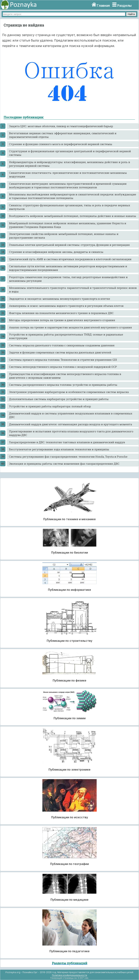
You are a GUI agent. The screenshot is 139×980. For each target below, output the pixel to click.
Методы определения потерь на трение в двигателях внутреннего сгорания (62, 320)
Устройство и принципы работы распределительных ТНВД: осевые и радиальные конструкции (66, 336)
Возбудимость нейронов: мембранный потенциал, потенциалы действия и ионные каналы (73, 216)
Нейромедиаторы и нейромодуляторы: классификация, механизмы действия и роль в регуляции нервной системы (69, 164)
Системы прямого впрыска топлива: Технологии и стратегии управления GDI (63, 360)
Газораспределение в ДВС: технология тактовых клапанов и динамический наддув (67, 442)
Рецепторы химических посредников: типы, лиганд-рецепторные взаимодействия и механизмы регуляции (68, 279)
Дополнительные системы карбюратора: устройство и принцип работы (59, 399)
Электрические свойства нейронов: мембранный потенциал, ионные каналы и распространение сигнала (64, 236)
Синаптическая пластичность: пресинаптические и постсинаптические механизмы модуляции (68, 175)
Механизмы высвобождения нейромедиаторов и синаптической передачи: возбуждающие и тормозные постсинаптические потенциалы (73, 196)
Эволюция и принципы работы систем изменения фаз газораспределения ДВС (64, 464)
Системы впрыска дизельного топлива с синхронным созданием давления (62, 345)
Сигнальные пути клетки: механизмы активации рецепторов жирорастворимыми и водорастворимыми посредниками (68, 268)
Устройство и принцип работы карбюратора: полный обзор (50, 406)
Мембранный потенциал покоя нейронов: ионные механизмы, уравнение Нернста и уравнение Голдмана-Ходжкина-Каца (68, 225)
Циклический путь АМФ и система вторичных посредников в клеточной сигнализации (70, 259)
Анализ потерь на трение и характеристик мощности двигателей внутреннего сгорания (70, 327)
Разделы (124, 6)
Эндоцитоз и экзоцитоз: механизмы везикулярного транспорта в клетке (60, 299)
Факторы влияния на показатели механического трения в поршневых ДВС (61, 313)
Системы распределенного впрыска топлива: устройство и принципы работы (63, 385)
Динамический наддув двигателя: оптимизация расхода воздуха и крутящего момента (70, 424)
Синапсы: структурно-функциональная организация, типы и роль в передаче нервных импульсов (70, 207)
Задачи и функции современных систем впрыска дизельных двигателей (60, 352)
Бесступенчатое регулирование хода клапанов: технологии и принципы (59, 449)
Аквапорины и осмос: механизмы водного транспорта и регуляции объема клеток (66, 306)
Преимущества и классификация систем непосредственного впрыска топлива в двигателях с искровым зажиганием (65, 376)
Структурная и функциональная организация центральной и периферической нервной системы (70, 153)
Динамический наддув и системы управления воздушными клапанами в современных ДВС (71, 415)
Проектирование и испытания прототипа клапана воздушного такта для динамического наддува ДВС (71, 433)
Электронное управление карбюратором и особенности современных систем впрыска (69, 392)
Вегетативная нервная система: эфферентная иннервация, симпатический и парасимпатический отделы (63, 135)
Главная (103, 6)
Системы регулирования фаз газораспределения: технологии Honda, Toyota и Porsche (68, 457)
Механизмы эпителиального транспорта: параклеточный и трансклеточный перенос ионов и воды (73, 290)
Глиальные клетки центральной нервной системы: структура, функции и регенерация (69, 245)
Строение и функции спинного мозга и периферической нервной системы (61, 144)
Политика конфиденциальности (69, 975)
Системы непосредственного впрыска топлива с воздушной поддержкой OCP (63, 367)
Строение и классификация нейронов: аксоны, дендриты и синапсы (56, 252)
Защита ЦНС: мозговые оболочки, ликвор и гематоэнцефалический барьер (61, 126)
